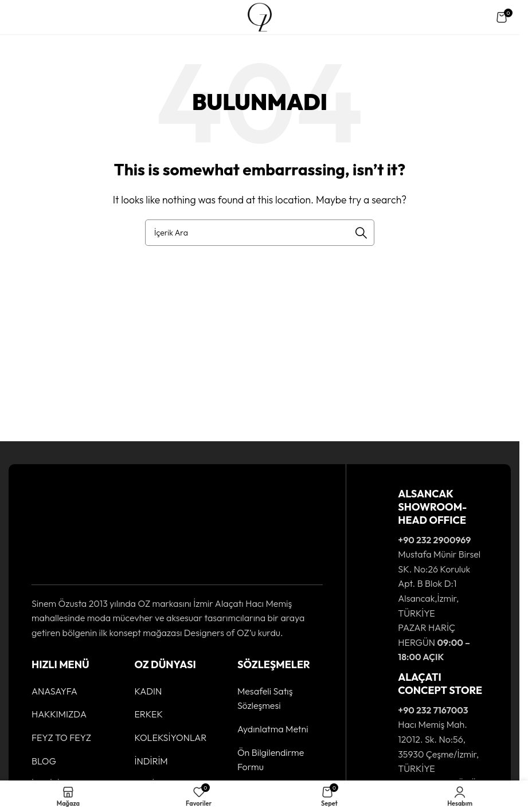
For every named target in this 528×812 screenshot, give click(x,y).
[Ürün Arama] (260, 233)
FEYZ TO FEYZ (61, 738)
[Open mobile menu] (19, 17)
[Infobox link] (429, 576)
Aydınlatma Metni (273, 729)
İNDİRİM (151, 761)
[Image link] (67, 528)
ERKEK (148, 714)
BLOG (44, 761)
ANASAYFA (54, 691)
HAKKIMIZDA (59, 714)
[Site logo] (259, 16)
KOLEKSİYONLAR (170, 738)
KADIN (148, 691)
